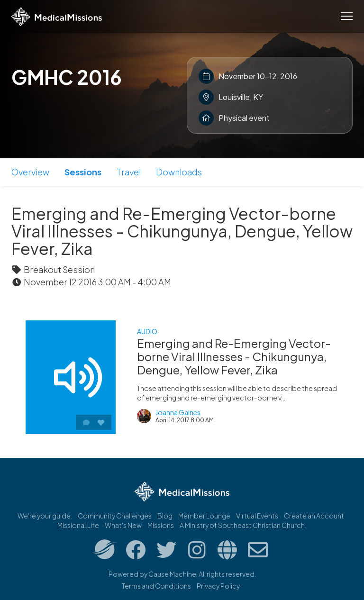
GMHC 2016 (67, 77)
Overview (30, 172)
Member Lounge (204, 516)
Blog (165, 516)
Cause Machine (172, 574)
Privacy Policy (218, 586)
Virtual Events (257, 516)
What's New (123, 525)
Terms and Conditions (156, 586)
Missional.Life (78, 525)
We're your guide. (45, 516)
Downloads (179, 172)
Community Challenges (115, 516)
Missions (161, 525)
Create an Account (314, 516)
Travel (129, 172)
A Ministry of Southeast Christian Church (242, 525)
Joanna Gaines (178, 412)
